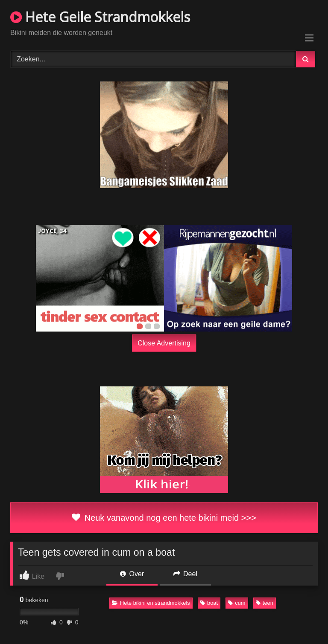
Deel (185, 574)
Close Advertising (164, 343)
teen (265, 603)
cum (237, 603)
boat (209, 603)
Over (132, 574)
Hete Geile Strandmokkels (100, 17)
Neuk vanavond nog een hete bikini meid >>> (164, 518)
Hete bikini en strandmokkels (151, 603)
